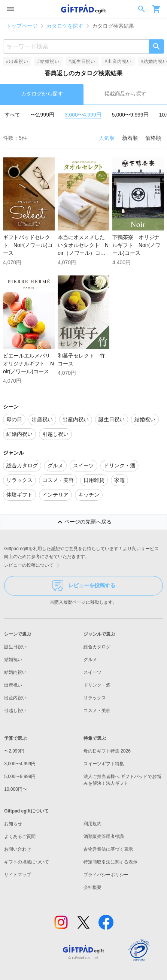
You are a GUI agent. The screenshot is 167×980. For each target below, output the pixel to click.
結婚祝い (13, 660)
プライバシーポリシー (106, 875)
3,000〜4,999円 (83, 115)
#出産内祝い (118, 61)
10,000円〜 (16, 789)
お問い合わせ (18, 849)
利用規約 (92, 824)
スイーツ (92, 672)
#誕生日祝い (82, 61)
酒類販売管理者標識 (104, 836)
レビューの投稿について (33, 566)
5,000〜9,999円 (130, 115)
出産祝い (13, 685)
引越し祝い (15, 711)
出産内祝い (15, 698)
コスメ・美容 (97, 711)
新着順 (130, 138)
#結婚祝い (48, 61)
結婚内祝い (15, 672)
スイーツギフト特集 (104, 764)
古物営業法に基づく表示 (108, 849)
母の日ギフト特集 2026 (107, 751)
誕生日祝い (15, 647)
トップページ (22, 26)
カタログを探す (65, 26)
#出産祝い (17, 61)
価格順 (153, 138)
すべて (12, 115)
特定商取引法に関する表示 (110, 862)
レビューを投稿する (84, 586)
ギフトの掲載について (27, 862)
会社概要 (92, 887)
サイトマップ (18, 875)
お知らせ (13, 824)
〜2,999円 (42, 115)
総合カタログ (97, 647)
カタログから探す (42, 94)
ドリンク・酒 (97, 685)
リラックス (95, 698)
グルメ (90, 660)
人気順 (107, 138)
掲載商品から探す (125, 94)
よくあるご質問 (20, 836)
